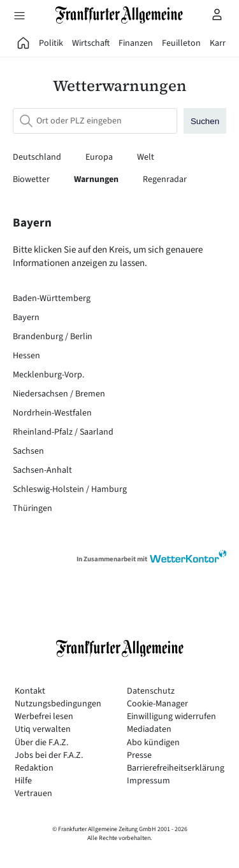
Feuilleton (181, 43)
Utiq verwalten (43, 730)
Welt (146, 157)
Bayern (26, 318)
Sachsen (28, 451)
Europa (100, 157)
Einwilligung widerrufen (171, 717)
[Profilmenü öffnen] (217, 14)
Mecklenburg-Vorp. (48, 375)
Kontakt (30, 691)
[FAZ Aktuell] (24, 43)
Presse (139, 756)
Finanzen (136, 43)
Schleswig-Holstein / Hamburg (70, 489)
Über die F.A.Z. (41, 743)
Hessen (26, 356)
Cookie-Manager (157, 704)
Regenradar (165, 179)
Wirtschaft (91, 43)
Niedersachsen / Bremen (59, 394)
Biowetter (32, 179)
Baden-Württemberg (52, 298)
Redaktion (34, 768)
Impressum (148, 781)
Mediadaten (149, 730)
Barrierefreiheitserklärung (176, 768)
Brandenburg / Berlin (53, 337)
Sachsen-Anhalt (42, 470)
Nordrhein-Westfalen (52, 413)
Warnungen (97, 179)
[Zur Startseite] (120, 15)
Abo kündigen (153, 743)
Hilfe (23, 781)
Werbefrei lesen (44, 717)
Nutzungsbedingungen (58, 704)
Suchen (205, 121)
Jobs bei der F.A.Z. (49, 756)
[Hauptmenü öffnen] (19, 15)
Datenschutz (151, 691)
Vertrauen (33, 794)
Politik (51, 43)
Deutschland (38, 157)
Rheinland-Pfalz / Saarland (63, 432)
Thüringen (33, 508)
